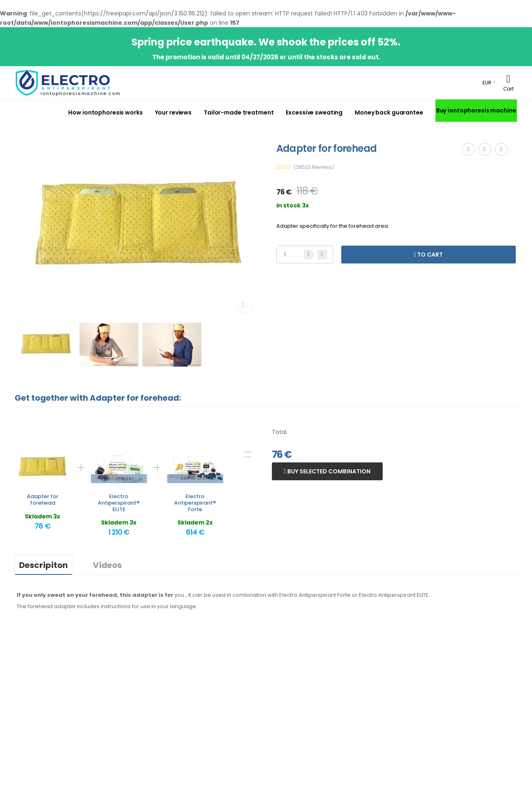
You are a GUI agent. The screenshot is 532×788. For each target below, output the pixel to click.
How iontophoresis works (105, 112)
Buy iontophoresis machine (476, 110)
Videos (107, 565)
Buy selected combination (328, 471)
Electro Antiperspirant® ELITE (119, 503)
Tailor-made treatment (239, 112)
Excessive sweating (314, 112)
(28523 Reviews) (314, 167)
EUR (487, 83)
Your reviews (173, 112)
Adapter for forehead (43, 500)
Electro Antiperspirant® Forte (195, 503)
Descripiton (43, 565)
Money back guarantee (389, 112)
